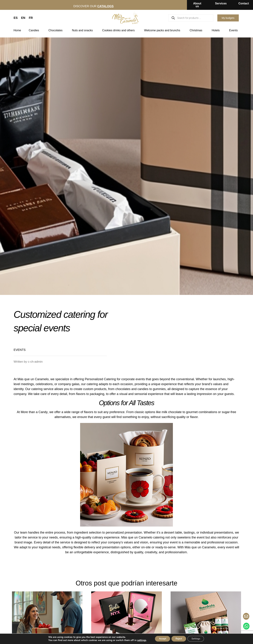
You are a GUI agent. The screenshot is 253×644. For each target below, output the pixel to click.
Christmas (197, 30)
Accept (159, 638)
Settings (199, 638)
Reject (179, 638)
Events (234, 30)
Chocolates (56, 30)
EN (23, 18)
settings (137, 640)
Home (17, 30)
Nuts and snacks (83, 30)
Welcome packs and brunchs (163, 30)
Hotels (217, 30)
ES (16, 18)
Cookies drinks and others (119, 30)
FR (31, 18)
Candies (35, 30)
